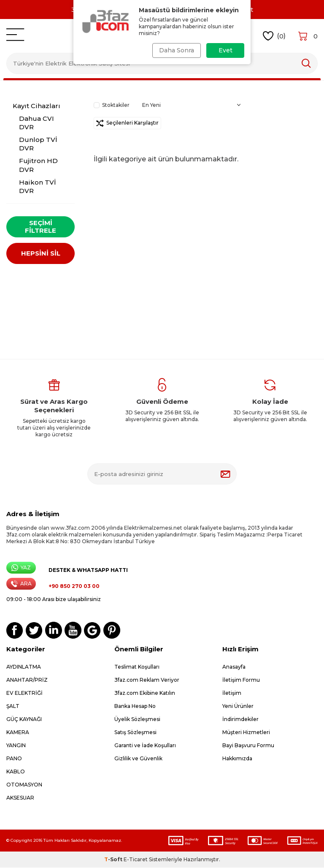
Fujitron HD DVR (38, 165)
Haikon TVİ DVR (38, 186)
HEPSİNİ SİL (41, 254)
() (274, 36)
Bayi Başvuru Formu (248, 746)
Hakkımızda (237, 759)
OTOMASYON (24, 785)
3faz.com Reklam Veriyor (147, 680)
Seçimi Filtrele (40, 227)
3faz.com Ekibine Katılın (145, 693)
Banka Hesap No (135, 706)
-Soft (114, 860)
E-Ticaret (136, 860)
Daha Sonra (176, 50)
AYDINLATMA (24, 667)
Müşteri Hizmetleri (246, 733)
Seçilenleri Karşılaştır (127, 123)
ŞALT (13, 706)
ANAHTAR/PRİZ (27, 680)
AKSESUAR (20, 798)
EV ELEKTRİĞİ (24, 693)
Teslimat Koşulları (137, 667)
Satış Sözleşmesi (135, 733)
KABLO (16, 772)
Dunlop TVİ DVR (38, 144)
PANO (14, 759)
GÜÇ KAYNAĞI (24, 720)
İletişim (232, 693)
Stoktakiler (112, 105)
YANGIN (16, 746)
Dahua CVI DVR (36, 123)
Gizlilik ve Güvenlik (138, 759)
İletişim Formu (241, 680)
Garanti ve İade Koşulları (145, 746)
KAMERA (18, 733)
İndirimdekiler (240, 720)
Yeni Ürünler (238, 706)
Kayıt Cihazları (36, 106)
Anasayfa (234, 667)
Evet (225, 50)
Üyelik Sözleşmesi (137, 720)
